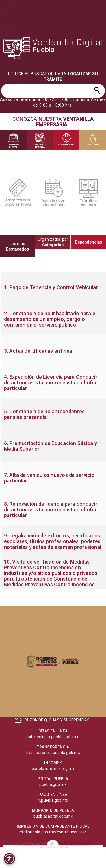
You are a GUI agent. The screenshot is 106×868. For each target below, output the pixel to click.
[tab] (18, 246)
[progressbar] (53, 48)
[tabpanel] (53, 430)
